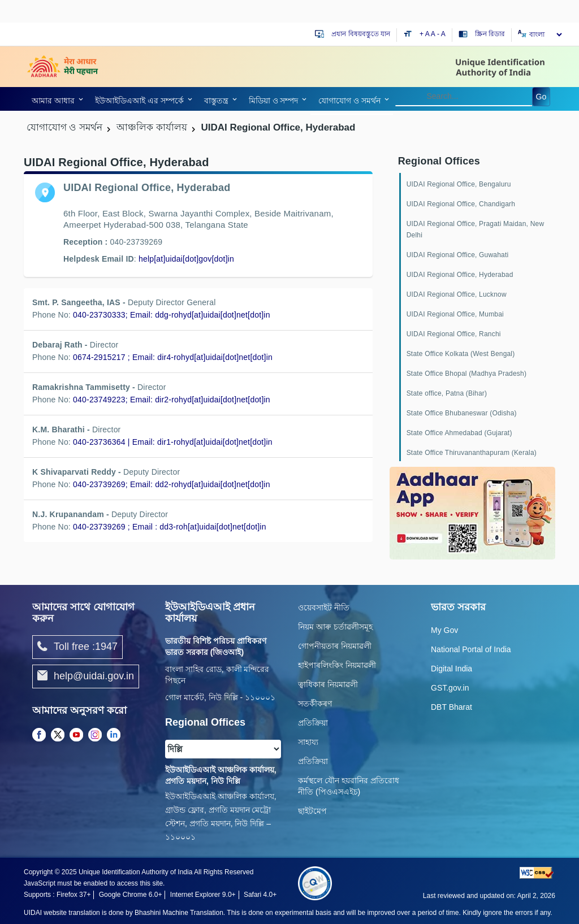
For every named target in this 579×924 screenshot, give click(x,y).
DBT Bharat (451, 707)
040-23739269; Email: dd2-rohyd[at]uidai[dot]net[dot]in (172, 484)
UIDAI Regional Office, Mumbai (455, 314)
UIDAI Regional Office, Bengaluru (459, 184)
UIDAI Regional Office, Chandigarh (461, 204)
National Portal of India (471, 649)
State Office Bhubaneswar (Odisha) (462, 413)
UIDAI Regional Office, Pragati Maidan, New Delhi (476, 229)
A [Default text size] (433, 34)
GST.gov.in (450, 688)
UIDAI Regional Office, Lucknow (457, 294)
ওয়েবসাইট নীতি (324, 608)
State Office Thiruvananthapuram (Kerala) (472, 453)
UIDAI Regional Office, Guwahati (458, 255)
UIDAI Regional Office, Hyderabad (460, 275)
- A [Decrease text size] (441, 34)
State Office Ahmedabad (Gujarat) (459, 433)
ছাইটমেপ (312, 811)
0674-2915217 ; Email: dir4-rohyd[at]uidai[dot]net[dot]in (173, 357)
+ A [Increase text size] (425, 34)
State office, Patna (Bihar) (447, 393)
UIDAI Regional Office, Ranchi (454, 334)
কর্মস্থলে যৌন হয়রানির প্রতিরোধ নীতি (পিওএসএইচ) (349, 786)
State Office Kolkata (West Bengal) (461, 354)
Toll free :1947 (77, 647)
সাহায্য (308, 742)
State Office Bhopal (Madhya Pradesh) (466, 374)
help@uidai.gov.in (86, 676)
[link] (187, 259)
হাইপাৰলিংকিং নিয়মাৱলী (337, 665)
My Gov (444, 630)
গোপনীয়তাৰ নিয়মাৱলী (335, 646)
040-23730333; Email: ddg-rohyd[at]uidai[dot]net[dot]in (172, 315)
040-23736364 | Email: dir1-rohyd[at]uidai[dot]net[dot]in (173, 442)
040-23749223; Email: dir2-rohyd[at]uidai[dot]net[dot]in (172, 400)
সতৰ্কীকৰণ (315, 704)
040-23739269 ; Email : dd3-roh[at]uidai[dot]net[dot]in (170, 527)
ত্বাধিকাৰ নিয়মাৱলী (328, 684)
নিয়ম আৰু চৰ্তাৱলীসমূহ (335, 627)
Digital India (451, 669)
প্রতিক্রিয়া (313, 723)
